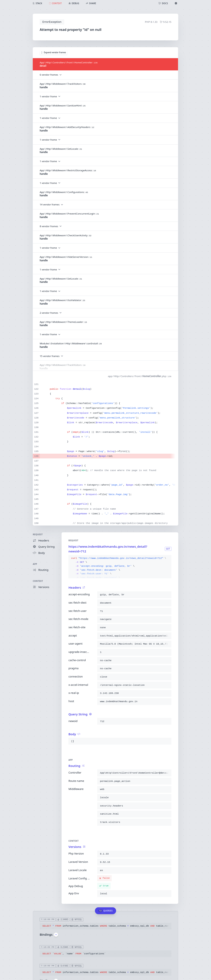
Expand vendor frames (53, 52)
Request (38, 534)
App (35, 564)
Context (38, 581)
